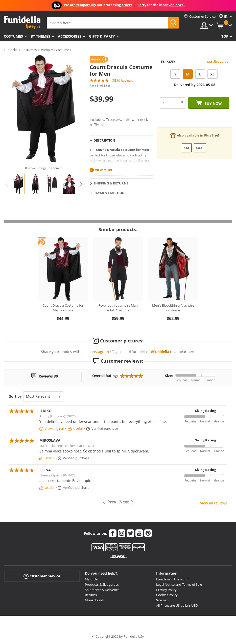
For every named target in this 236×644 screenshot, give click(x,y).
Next (81, 184)
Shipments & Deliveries (102, 590)
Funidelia (11, 50)
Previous (7, 184)
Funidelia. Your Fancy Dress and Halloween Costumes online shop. (22, 22)
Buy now (213, 103)
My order (92, 579)
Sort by (15, 396)
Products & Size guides (102, 584)
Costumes (13, 36)
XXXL (200, 148)
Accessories (70, 36)
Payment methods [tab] (110, 193)
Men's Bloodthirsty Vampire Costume (173, 308)
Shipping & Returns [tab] (111, 183)
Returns (91, 595)
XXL (187, 148)
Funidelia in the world (172, 579)
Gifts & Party (102, 36)
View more (104, 170)
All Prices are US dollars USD (177, 605)
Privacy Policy (166, 590)
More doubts (95, 600)
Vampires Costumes (56, 50)
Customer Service (42, 576)
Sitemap (162, 600)
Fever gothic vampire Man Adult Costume (118, 308)
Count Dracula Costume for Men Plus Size (63, 308)
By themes (40, 36)
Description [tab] (104, 140)
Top (225, 36)
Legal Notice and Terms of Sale (179, 584)
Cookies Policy (167, 595)
